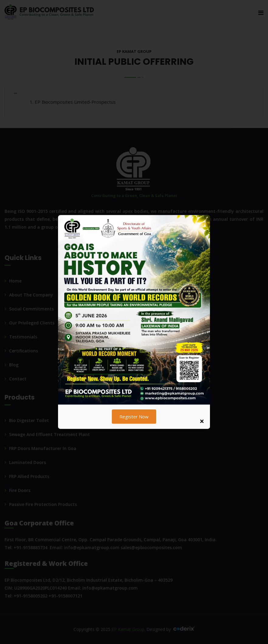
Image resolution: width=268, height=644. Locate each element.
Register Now (134, 417)
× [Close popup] (202, 421)
